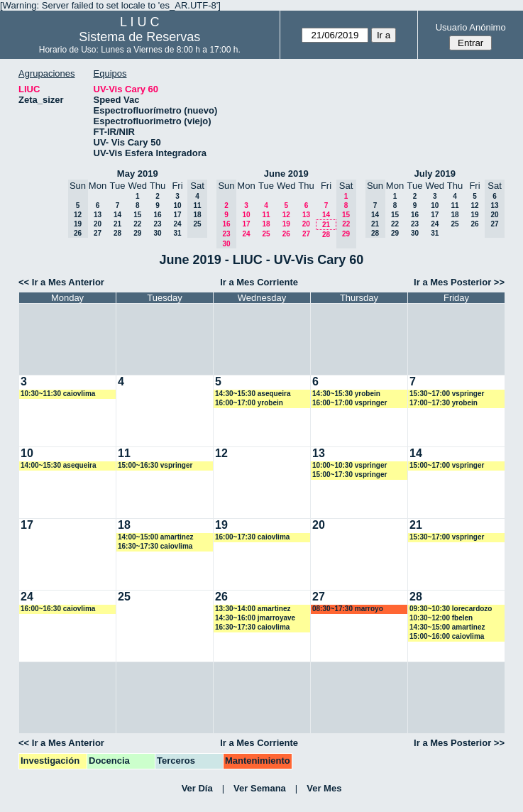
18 (266, 224)
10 (177, 205)
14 (117, 215)
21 (117, 224)
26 (286, 234)
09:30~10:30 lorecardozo (451, 609)
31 (177, 233)
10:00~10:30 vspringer (349, 465)
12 (286, 215)
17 (177, 215)
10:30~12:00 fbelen (441, 618)
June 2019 (286, 174)
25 (266, 234)
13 (98, 215)
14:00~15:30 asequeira (58, 465)
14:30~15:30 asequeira (253, 394)
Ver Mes (324, 788)
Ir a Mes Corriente (259, 282)
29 (137, 233)
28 (117, 233)
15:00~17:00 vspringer (447, 465)
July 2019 (435, 174)
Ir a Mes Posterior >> (459, 282)
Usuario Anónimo (471, 27)
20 (98, 224)
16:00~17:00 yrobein (249, 403)
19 (286, 224)
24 (177, 224)
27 (98, 233)
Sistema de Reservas (139, 37)
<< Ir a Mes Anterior (61, 282)
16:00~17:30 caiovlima (252, 537)
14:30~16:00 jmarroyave (255, 618)
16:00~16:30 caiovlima (58, 609)
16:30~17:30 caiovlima (155, 546)
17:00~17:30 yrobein (444, 403)
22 (137, 224)
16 (157, 215)
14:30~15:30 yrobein (346, 394)
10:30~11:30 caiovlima (58, 394)
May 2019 (138, 174)
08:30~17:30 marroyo (348, 609)
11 (266, 215)
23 (157, 224)
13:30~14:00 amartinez (253, 609)
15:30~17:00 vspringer (447, 394)
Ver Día (197, 788)
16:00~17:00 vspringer (349, 403)
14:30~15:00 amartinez (447, 627)
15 (137, 215)
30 (157, 233)
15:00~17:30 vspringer (349, 474)
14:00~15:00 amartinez (155, 537)
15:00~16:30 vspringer (155, 465)
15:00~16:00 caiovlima (447, 636)
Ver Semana (260, 788)
